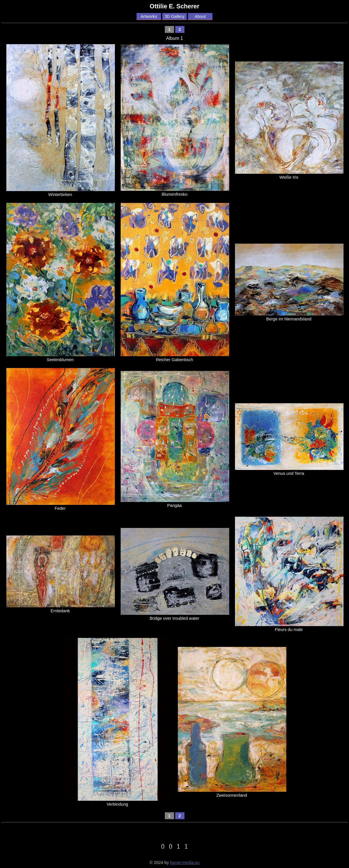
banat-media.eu (185, 863)
